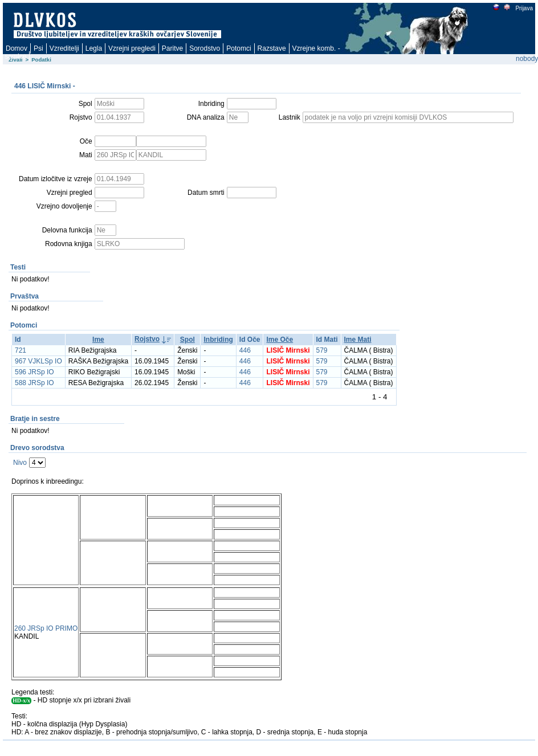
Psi (38, 48)
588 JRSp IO (34, 383)
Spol (188, 340)
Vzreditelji (64, 48)
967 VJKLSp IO (38, 361)
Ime (98, 340)
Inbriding (218, 340)
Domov (17, 48)
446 (245, 350)
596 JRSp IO (34, 372)
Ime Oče (280, 340)
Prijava (524, 8)
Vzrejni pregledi (132, 48)
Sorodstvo (205, 48)
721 (21, 350)
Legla (94, 48)
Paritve (172, 48)
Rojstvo (147, 339)
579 (322, 350)
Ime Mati (358, 340)
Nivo (20, 463)
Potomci (239, 48)
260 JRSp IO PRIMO (46, 628)
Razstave (272, 48)
